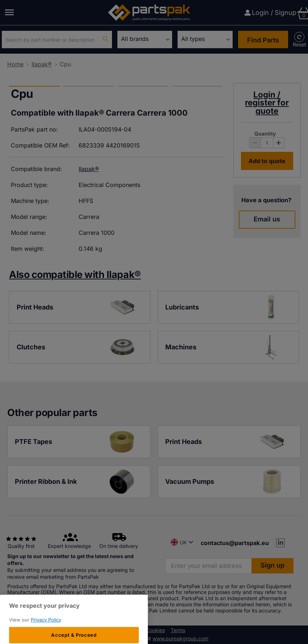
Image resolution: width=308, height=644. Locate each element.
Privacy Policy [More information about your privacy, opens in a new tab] (46, 636)
